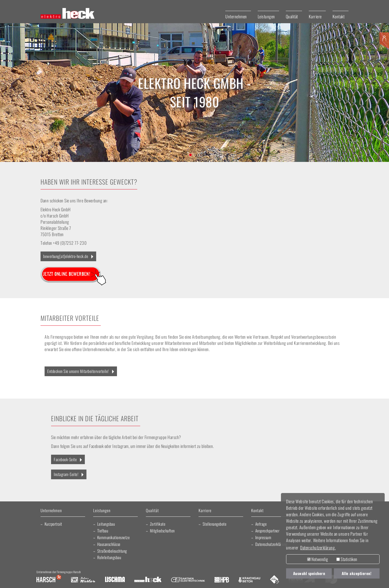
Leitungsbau (106, 524)
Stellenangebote (215, 524)
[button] (19, 92)
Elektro (159, 83)
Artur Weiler (83, 580)
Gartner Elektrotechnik (188, 580)
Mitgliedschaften (162, 531)
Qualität (292, 16)
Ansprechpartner (267, 531)
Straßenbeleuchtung (112, 551)
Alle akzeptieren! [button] (357, 573)
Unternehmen (236, 16)
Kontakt (339, 16)
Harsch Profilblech (222, 580)
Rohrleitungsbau (109, 557)
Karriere (315, 16)
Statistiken (347, 559)
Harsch (49, 580)
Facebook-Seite (65, 459)
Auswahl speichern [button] (309, 573)
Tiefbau (103, 531)
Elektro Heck (148, 580)
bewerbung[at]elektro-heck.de (66, 256)
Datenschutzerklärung (271, 544)
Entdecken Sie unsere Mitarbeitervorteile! (78, 371)
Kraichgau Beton (249, 580)
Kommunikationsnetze (114, 537)
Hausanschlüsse (109, 544)
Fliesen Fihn (275, 580)
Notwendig (318, 559)
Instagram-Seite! (66, 474)
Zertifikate (158, 524)
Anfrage (261, 524)
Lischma (115, 580)
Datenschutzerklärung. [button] (318, 548)
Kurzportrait (53, 524)
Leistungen (266, 16)
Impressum (263, 537)
